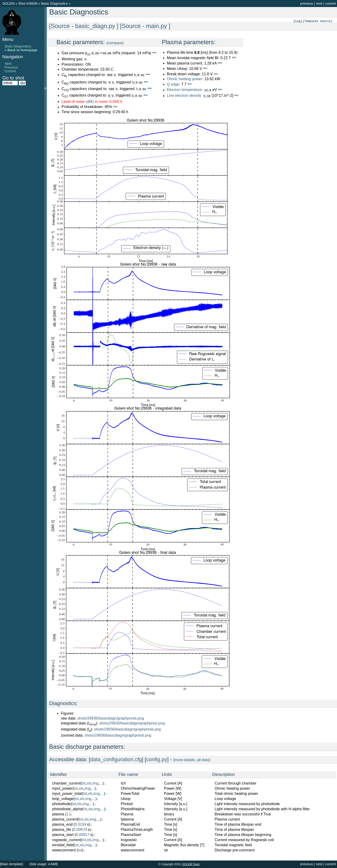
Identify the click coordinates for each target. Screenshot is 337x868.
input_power (62, 788)
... (101, 783)
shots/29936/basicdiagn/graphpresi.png (132, 723)
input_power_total (67, 793)
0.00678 (80, 829)
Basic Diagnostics (55, 4)
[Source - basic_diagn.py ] (84, 26)
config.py (157, 759)
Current (10, 71)
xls (89, 783)
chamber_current (66, 783)
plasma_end (62, 824)
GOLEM (9, 4)
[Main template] (11, 864)
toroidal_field (63, 845)
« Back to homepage (21, 50)
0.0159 (81, 824)
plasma (58, 814)
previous (307, 4)
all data (203, 760)
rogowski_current (66, 840)
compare (115, 43)
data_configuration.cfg (116, 759)
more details (185, 760)
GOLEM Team (191, 864)
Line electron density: (185, 95)
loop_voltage (63, 798)
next (319, 4)
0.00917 (83, 834)
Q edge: (174, 84)
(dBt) (90, 101)
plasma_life (62, 829)
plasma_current (65, 819)
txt (84, 783)
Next (8, 64)
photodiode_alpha (67, 809)
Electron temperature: (185, 90)
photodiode (61, 804)
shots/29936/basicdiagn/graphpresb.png (111, 718)
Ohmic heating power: (186, 79)
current (331, 4)
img (95, 783)
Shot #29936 (28, 4)
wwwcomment (64, 850)
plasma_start (63, 834)
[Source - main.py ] (145, 26)
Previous (11, 67)
